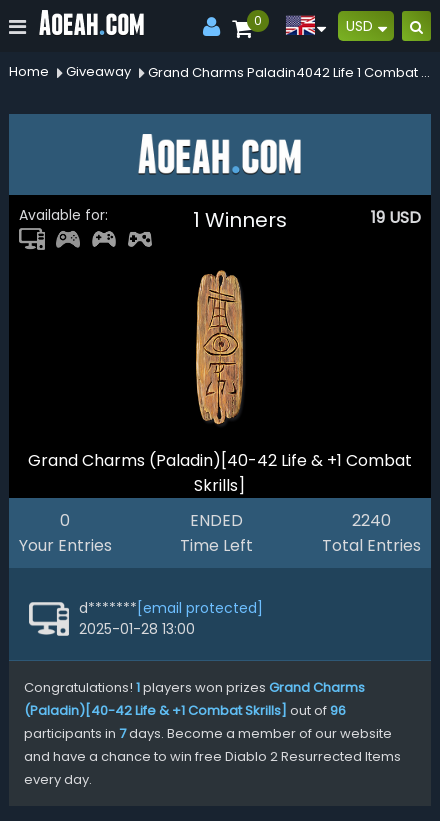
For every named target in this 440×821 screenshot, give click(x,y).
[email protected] (200, 608)
